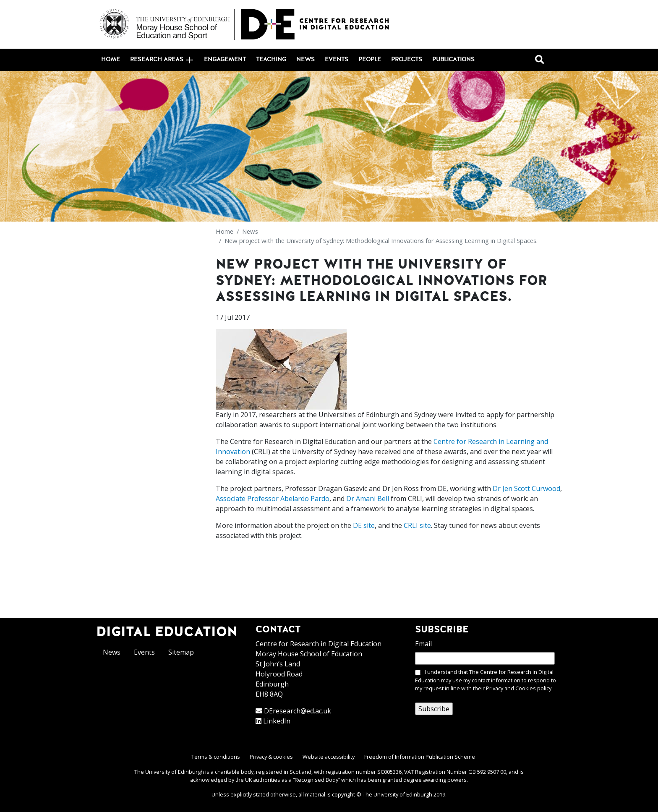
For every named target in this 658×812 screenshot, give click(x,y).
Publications (453, 60)
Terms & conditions (216, 757)
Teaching (271, 60)
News (305, 60)
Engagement (225, 60)
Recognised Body (316, 780)
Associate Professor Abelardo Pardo (273, 499)
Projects (407, 60)
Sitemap (181, 652)
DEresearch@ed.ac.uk (298, 711)
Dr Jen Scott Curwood (526, 488)
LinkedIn (277, 721)
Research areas (162, 60)
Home (111, 60)
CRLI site (417, 525)
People (370, 60)
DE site (364, 525)
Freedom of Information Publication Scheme (420, 757)
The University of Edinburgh (397, 794)
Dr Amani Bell (368, 499)
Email (423, 644)
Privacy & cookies (271, 757)
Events (337, 60)
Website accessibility (329, 757)
